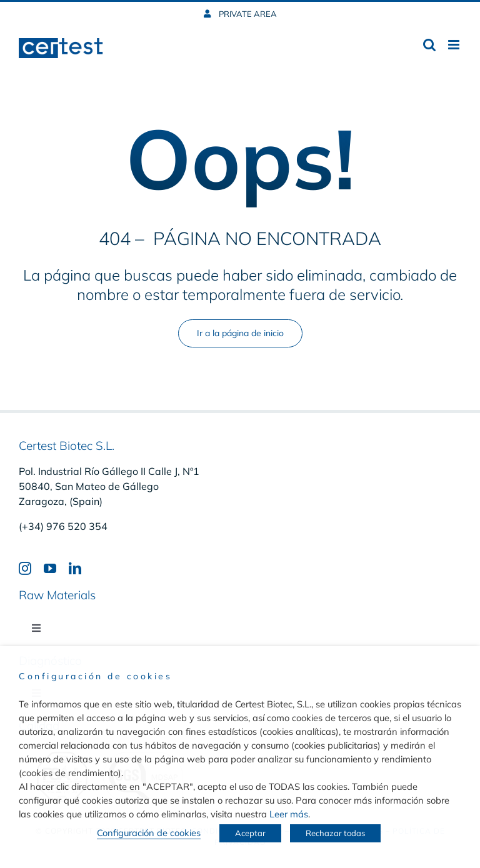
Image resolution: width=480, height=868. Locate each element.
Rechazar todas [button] (335, 833)
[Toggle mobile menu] (455, 45)
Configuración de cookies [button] (149, 833)
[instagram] (25, 569)
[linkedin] (75, 569)
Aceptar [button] (250, 833)
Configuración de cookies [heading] (95, 676)
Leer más (289, 814)
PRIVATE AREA (247, 14)
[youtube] (50, 569)
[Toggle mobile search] (429, 45)
